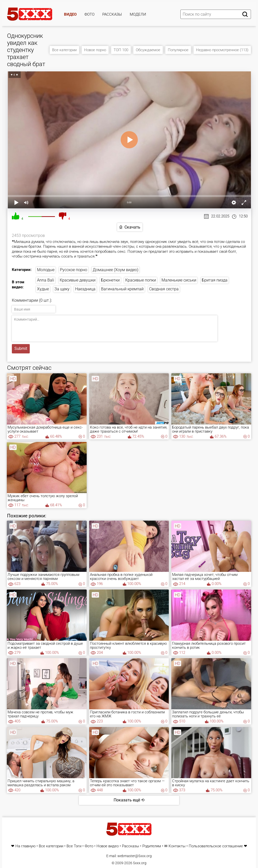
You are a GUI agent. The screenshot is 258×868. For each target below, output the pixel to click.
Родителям (152, 846)
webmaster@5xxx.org (135, 856)
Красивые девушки (78, 280)
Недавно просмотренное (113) (222, 50)
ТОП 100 (121, 50)
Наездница (85, 289)
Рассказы (112, 14)
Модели (138, 14)
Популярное (178, 50)
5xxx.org (140, 863)
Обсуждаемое (148, 50)
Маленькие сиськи (179, 280)
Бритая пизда (215, 280)
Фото (89, 14)
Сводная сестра (164, 289)
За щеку (62, 289)
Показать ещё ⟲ (129, 800)
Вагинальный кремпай (122, 289)
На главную (25, 846)
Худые (43, 289)
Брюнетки (110, 280)
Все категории (64, 50)
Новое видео (108, 846)
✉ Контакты (175, 846)
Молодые (46, 270)
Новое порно (95, 50)
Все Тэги (74, 846)
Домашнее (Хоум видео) (116, 270)
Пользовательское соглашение (216, 846)
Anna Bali (46, 280)
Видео (70, 14)
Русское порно (74, 270)
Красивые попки (141, 280)
